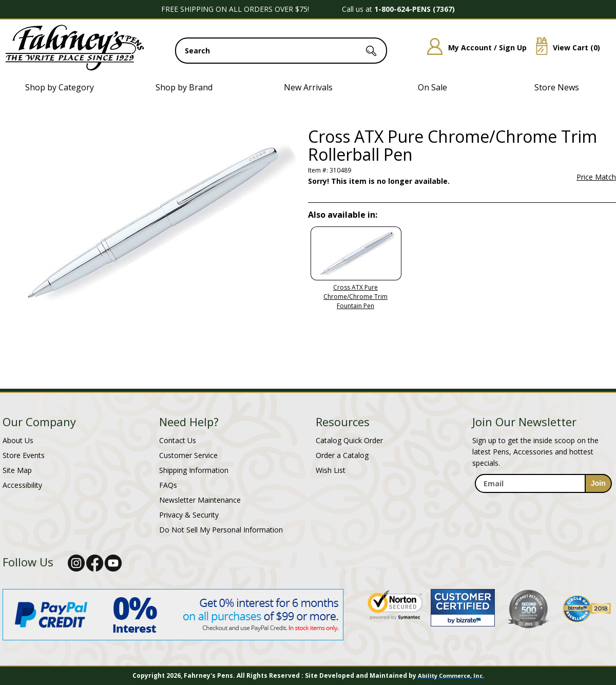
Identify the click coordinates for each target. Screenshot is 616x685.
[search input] (281, 51)
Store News (557, 87)
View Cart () (564, 47)
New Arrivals (308, 87)
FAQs (168, 485)
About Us (18, 440)
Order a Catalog (342, 455)
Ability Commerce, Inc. (451, 676)
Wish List (331, 470)
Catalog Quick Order (349, 440)
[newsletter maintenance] (543, 504)
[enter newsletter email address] (543, 483)
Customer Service (188, 455)
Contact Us (178, 440)
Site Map (17, 470)
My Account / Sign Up (473, 47)
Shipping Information (194, 470)
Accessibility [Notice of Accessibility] (22, 485)
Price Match (596, 177)
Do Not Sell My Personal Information (221, 530)
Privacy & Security (189, 515)
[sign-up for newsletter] (598, 483)
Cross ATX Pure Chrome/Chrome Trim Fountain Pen (355, 297)
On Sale (432, 87)
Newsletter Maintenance (200, 500)
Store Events (24, 455)
